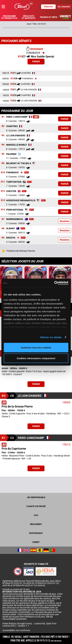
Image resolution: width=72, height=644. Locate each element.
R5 (3, 154)
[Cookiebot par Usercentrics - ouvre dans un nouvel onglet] (54, 283)
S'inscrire (48, 7)
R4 (3, 145)
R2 (3, 126)
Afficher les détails (51, 337)
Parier (36, 61)
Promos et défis (49, 17)
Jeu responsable (36, 497)
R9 (3, 238)
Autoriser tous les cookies (36, 348)
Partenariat (36, 533)
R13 (3, 200)
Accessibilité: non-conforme (16, 630)
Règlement (36, 524)
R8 (3, 228)
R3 (3, 136)
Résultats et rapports (29, 17)
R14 (3, 210)
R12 (3, 191)
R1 (3, 117)
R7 (3, 219)
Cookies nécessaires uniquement (36, 358)
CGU (36, 515)
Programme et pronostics (9, 17)
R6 (3, 163)
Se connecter (64, 7)
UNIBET (36, 542)
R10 (3, 173)
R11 (3, 182)
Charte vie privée (36, 506)
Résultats (65, 221)
